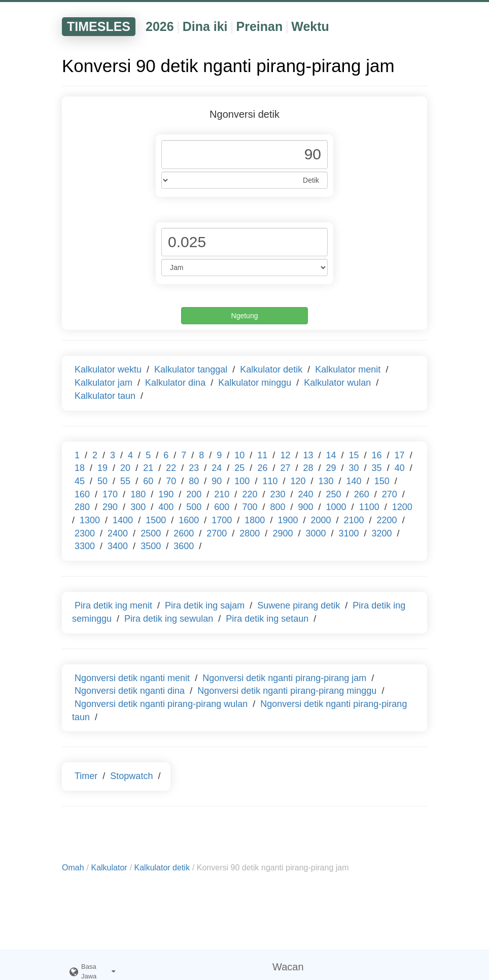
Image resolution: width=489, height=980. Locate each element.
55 (125, 481)
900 (306, 507)
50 (102, 481)
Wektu (310, 26)
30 (354, 468)
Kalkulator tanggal (191, 369)
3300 (85, 546)
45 (80, 481)
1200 (402, 507)
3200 (382, 533)
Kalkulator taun (105, 396)
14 (331, 455)
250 (334, 494)
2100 (354, 520)
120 (298, 481)
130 (326, 481)
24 (217, 468)
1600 (189, 520)
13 (308, 455)
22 (171, 468)
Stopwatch (131, 776)
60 (148, 481)
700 (250, 507)
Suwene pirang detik (299, 605)
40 (400, 468)
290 (110, 507)
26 (262, 468)
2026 (160, 26)
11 (262, 455)
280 (82, 507)
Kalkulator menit (348, 369)
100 (242, 481)
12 (285, 455)
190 (166, 494)
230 (277, 494)
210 (222, 494)
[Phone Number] (244, 155)
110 (270, 481)
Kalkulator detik (271, 369)
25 (239, 468)
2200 (387, 520)
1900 (288, 520)
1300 (90, 520)
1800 (255, 520)
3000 (316, 533)
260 (362, 494)
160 (82, 494)
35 (377, 468)
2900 (283, 533)
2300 (85, 533)
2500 (151, 533)
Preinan (260, 26)
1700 (222, 520)
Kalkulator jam (103, 383)
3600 (184, 546)
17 (400, 455)
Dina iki (205, 26)
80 (194, 481)
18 (80, 468)
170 (110, 494)
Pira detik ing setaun (267, 619)
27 (285, 468)
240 (306, 494)
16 (377, 455)
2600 (184, 533)
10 (239, 455)
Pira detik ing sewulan (169, 619)
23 (194, 468)
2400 (118, 533)
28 (308, 468)
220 (250, 494)
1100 (369, 507)
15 (354, 455)
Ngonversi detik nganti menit (132, 678)
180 (138, 494)
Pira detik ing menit (113, 605)
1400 (123, 520)
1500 (156, 520)
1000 (336, 507)
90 (217, 481)
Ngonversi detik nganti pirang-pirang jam (284, 678)
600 (222, 507)
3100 (349, 533)
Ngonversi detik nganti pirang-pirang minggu (287, 691)
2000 (321, 520)
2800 (250, 533)
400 (166, 507)
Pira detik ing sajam (205, 605)
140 (354, 481)
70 (171, 481)
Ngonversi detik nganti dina (130, 691)
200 (194, 494)
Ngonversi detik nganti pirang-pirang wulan (161, 704)
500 (194, 507)
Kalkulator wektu (108, 369)
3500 (151, 546)
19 (102, 468)
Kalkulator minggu (255, 383)
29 (331, 468)
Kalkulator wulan (337, 383)
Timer (86, 776)
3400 (118, 546)
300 (138, 507)
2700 (217, 533)
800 (277, 507)
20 (125, 468)
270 (390, 494)
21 (148, 468)
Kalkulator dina (175, 383)
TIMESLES (99, 26)
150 (382, 481)
